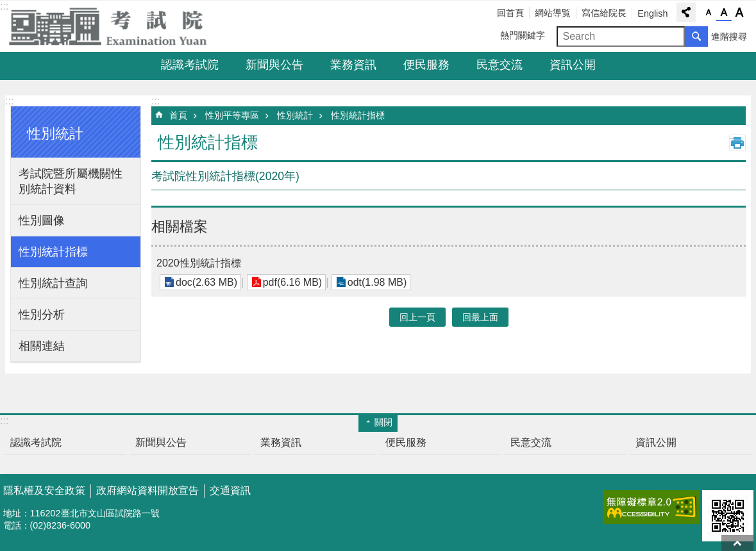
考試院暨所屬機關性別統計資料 (71, 181)
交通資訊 (230, 490)
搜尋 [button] (696, 37)
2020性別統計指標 (199, 263)
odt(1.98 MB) (377, 282)
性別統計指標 (53, 252)
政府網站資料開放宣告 (147, 490)
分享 (686, 12)
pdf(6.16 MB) (292, 282)
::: (9, 101)
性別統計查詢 (53, 283)
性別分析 (42, 315)
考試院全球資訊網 (115, 26)
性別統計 (295, 115)
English (652, 13)
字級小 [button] (709, 13)
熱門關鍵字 (523, 35)
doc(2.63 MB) (206, 282)
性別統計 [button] (55, 134)
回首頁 (510, 13)
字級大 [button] (739, 13)
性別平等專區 (232, 115)
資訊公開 (573, 65)
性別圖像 (42, 220)
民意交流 (500, 65)
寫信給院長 (604, 13)
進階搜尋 (729, 37)
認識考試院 (190, 65)
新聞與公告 (274, 65)
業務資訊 (353, 65)
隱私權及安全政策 (44, 490)
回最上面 (737, 543)
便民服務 (426, 65)
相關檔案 (180, 226)
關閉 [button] (383, 422)
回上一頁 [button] (417, 317)
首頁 (178, 115)
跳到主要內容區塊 (7, 7)
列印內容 (737, 143)
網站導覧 (553, 13)
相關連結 (42, 346)
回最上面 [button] (480, 317)
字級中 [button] (724, 13)
